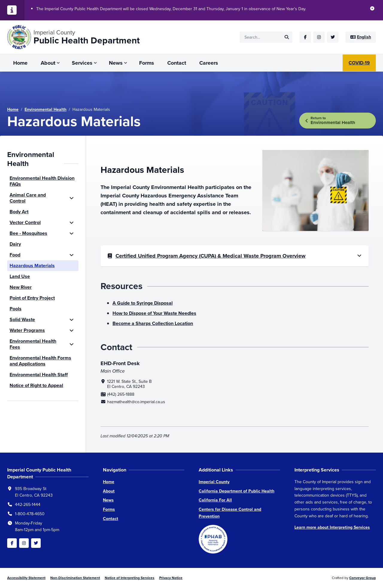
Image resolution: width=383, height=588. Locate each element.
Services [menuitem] (82, 63)
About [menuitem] (48, 63)
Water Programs (27, 330)
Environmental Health (45, 109)
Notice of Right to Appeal (36, 385)
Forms (109, 509)
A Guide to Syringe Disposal (143, 303)
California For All (215, 500)
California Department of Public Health (237, 491)
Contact (111, 519)
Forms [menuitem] (147, 63)
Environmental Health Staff (39, 375)
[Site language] (361, 37)
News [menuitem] (116, 63)
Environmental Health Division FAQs (42, 181)
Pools (16, 309)
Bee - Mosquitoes (28, 233)
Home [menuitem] (20, 63)
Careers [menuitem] (209, 63)
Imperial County (214, 482)
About (109, 491)
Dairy (15, 244)
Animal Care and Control (28, 198)
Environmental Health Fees (33, 344)
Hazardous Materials (32, 266)
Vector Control (25, 222)
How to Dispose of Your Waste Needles (154, 313)
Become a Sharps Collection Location (153, 323)
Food (15, 255)
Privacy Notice (171, 578)
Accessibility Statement (26, 578)
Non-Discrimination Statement (75, 578)
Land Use (20, 276)
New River (21, 287)
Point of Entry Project (32, 298)
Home (13, 109)
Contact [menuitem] (177, 63)
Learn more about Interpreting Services (332, 527)
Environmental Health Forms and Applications (40, 361)
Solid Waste (22, 319)
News (108, 500)
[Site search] (266, 37)
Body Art (19, 212)
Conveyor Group (363, 578)
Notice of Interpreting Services (130, 578)
